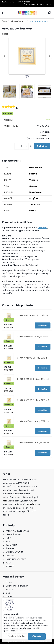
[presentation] (5, 56)
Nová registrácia (46, 4)
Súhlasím (37, 636)
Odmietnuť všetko (16, 636)
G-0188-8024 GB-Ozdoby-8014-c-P (33, 379)
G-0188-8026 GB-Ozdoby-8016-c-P (33, 400)
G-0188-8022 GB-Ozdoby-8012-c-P (33, 337)
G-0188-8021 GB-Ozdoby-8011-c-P (32, 315)
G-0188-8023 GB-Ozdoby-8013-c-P (33, 358)
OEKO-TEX (42, 228)
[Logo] (27, 13)
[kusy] (22, 146)
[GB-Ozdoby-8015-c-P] (27, 56)
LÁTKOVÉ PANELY (18, 21)
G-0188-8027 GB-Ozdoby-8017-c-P (33, 421)
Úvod (4, 21)
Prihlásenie (30, 4)
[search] (49, 13)
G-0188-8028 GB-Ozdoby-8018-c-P (33, 443)
